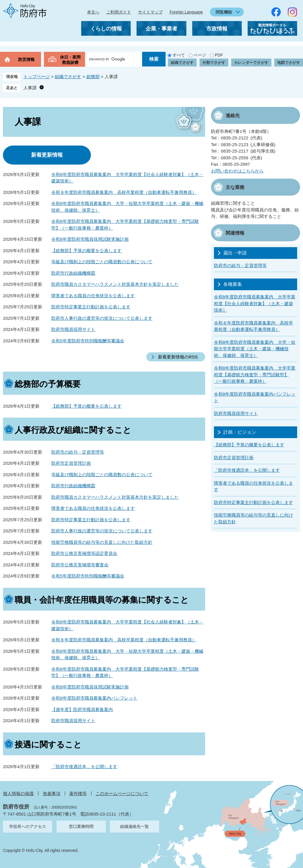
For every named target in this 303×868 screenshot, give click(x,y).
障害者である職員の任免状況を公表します (93, 296)
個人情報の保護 (18, 793)
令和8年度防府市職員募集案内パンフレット (94, 698)
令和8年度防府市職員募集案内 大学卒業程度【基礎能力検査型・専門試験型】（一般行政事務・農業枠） (255, 375)
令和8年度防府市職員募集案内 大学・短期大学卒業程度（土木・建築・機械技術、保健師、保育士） (255, 349)
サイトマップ (150, 12)
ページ (200, 55)
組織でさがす (182, 63)
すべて (179, 55)
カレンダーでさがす (251, 63)
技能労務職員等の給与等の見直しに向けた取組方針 (102, 542)
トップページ (37, 77)
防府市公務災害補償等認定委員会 (84, 553)
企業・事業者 (161, 29)
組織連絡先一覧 (135, 826)
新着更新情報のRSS (178, 357)
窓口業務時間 (81, 826)
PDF (219, 55)
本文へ (93, 12)
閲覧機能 (224, 12)
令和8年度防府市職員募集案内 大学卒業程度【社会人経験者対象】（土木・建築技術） (255, 303)
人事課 (30, 88)
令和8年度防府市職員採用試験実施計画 (90, 239)
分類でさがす (214, 63)
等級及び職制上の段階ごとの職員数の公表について (102, 262)
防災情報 (26, 59)
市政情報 (217, 29)
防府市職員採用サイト (73, 329)
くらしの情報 (106, 29)
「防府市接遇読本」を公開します (84, 767)
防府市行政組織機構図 (73, 273)
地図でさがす (289, 63)
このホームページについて (122, 793)
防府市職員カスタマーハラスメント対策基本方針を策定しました (115, 284)
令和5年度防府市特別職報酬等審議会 (88, 341)
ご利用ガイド (119, 12)
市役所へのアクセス (28, 826)
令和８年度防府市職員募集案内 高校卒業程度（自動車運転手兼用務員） (124, 192)
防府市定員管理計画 (71, 463)
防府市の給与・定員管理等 (78, 452)
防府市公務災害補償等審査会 (80, 565)
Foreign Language (186, 12)
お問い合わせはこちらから (237, 171)
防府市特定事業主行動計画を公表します (91, 307)
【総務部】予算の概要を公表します (86, 251)
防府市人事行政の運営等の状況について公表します (102, 318)
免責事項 (52, 793)
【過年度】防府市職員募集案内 (82, 709)
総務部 (93, 77)
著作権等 (78, 793)
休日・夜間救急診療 (70, 60)
